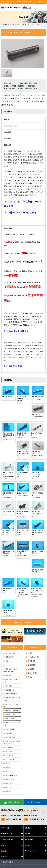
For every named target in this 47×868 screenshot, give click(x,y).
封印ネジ (8, 771)
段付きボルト (10, 686)
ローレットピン (11, 653)
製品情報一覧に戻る (23, 622)
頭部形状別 (32, 661)
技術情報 (27, 845)
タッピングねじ (11, 737)
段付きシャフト (11, 779)
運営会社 (4, 845)
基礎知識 (4, 851)
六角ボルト (9, 675)
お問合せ (4, 857)
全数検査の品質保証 (7, 839)
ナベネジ (8, 665)
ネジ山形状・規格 (34, 657)
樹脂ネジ (8, 661)
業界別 (30, 677)
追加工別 (31, 669)
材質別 (30, 653)
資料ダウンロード (30, 851)
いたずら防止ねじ (11, 694)
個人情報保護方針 (8, 862)
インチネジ (9, 747)
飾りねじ (8, 763)
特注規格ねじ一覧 (7, 834)
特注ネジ (8, 791)
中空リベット (10, 759)
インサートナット (11, 715)
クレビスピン (10, 751)
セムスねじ (9, 733)
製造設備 (27, 834)
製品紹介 (27, 828)
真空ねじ (8, 767)
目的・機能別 (32, 673)
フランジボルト (11, 729)
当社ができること (7, 828)
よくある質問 (29, 839)
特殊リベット (10, 787)
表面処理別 (32, 665)
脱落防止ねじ (10, 690)
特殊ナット (9, 783)
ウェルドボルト (11, 719)
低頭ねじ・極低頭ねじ (13, 711)
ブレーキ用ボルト (11, 775)
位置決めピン (10, 657)
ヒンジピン (9, 755)
